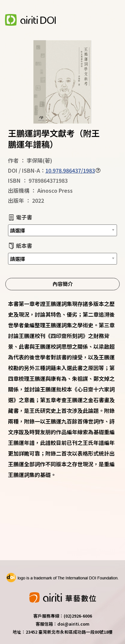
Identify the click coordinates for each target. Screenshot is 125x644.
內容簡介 (63, 284)
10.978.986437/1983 (70, 170)
